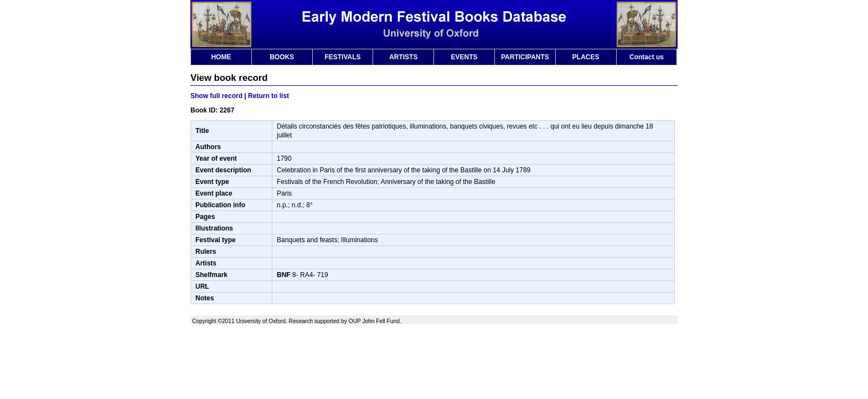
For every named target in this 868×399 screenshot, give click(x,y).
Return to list (268, 96)
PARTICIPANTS (525, 57)
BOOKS (282, 57)
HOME (221, 57)
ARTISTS (403, 57)
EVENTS (464, 57)
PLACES (586, 57)
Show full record (216, 96)
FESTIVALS (342, 57)
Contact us (647, 57)
